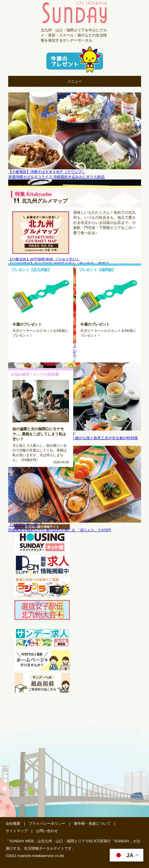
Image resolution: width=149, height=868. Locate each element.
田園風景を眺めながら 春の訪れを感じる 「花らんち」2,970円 (60, 530)
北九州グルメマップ (41, 201)
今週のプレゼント (27, 324)
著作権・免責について (92, 823)
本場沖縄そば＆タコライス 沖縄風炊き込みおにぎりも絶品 (57, 177)
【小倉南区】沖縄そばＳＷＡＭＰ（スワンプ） (47, 172)
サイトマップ (17, 831)
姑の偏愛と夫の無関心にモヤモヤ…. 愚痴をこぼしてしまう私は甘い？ (39, 434)
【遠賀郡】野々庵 (23, 525)
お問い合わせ (47, 831)
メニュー (75, 81)
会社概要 (13, 823)
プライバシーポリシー (47, 823)
